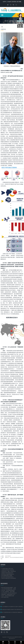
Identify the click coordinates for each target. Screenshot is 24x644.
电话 (9, 642)
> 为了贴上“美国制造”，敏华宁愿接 (8, 592)
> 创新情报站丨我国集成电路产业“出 (8, 594)
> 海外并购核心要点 (5, 597)
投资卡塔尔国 (8, 556)
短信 (15, 642)
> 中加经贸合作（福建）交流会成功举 (8, 571)
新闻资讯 (11, 21)
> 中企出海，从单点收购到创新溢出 (8, 590)
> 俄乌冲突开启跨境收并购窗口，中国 (8, 588)
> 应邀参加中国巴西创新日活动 (7, 573)
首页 (3, 642)
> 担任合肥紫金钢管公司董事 (6, 576)
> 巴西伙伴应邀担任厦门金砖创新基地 (8, 578)
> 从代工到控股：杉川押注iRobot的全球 (9, 593)
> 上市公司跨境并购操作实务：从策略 (8, 589)
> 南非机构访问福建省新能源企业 (7, 574)
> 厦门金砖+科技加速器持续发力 (7, 577)
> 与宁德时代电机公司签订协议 (7, 569)
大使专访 (16, 21)
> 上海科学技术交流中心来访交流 (7, 570)
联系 (21, 642)
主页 (7, 21)
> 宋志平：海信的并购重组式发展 (7, 596)
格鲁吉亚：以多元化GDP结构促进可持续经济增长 (12, 558)
